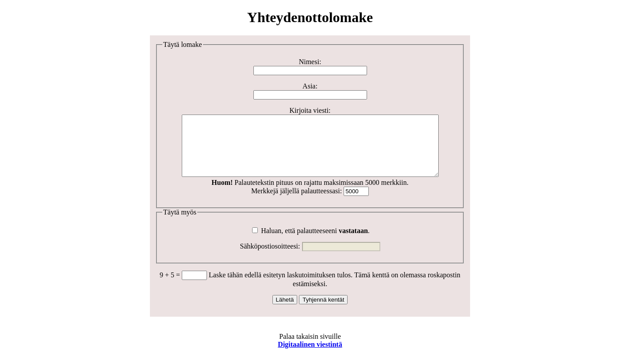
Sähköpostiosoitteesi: (270, 258)
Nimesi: (310, 62)
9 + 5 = (171, 287)
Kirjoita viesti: (310, 110)
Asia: (310, 86)
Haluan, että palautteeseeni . (311, 243)
